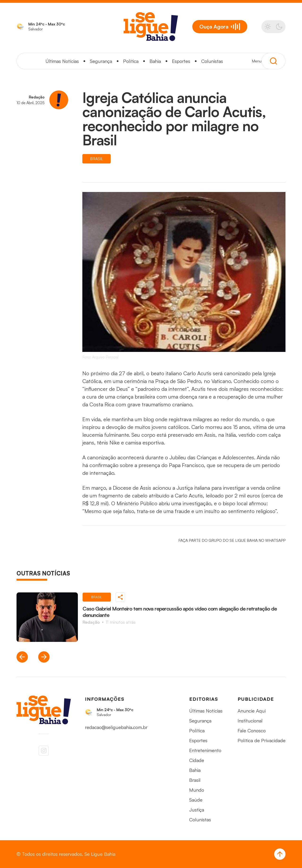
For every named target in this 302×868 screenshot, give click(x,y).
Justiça (197, 810)
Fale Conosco (252, 731)
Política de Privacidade (262, 740)
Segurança (101, 61)
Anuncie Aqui (252, 711)
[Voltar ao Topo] (280, 854)
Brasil (195, 780)
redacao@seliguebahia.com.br (116, 727)
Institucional (250, 721)
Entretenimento (205, 750)
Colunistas (212, 61)
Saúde (196, 800)
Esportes (181, 61)
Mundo (197, 790)
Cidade (197, 760)
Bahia (155, 61)
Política (131, 61)
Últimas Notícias (62, 61)
